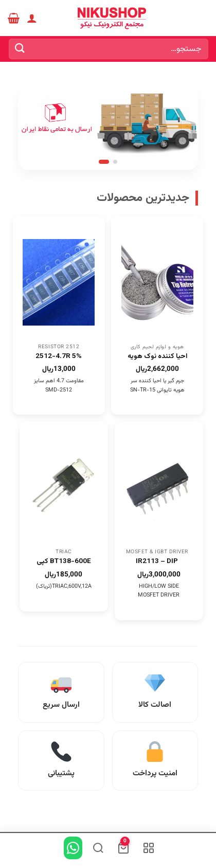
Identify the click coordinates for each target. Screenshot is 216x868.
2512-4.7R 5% (59, 356)
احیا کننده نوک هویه (157, 356)
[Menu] (202, 18)
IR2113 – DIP (157, 561)
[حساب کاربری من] (32, 18)
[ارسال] (20, 49)
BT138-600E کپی (64, 561)
